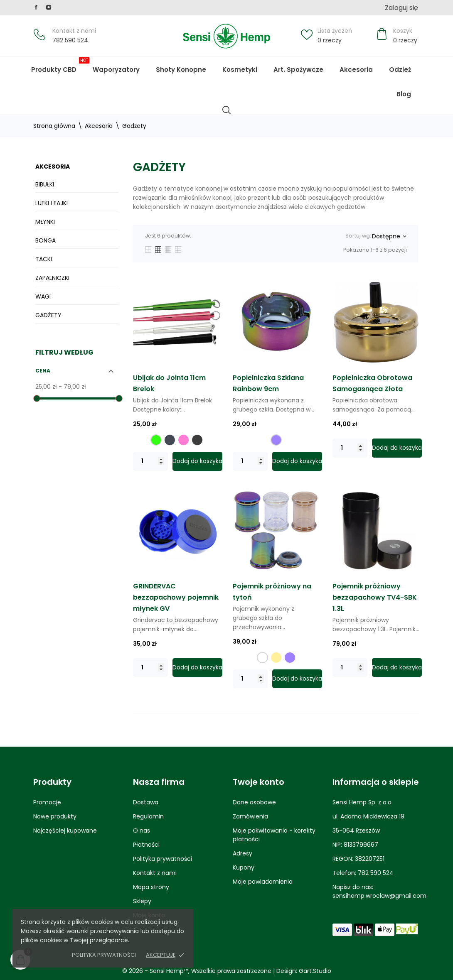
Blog (410, 90)
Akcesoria (356, 70)
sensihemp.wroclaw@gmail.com (379, 896)
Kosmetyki (240, 70)
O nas (142, 831)
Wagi (43, 296)
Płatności (146, 845)
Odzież (400, 70)
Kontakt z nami (74, 31)
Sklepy (142, 901)
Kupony (244, 867)
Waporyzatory (116, 70)
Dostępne (389, 236)
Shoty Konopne (187, 66)
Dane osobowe (254, 802)
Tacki (44, 259)
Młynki (45, 222)
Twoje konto (259, 782)
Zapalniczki (52, 278)
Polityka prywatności (104, 955)
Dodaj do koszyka (197, 461)
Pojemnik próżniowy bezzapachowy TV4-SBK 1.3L (375, 597)
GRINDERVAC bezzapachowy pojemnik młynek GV (176, 597)
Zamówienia (250, 816)
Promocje (47, 802)
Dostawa (146, 802)
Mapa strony (151, 887)
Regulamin (148, 816)
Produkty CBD (60, 66)
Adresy (243, 853)
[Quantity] (150, 461)
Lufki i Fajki (52, 203)
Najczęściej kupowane (65, 831)
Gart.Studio (315, 971)
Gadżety (48, 315)
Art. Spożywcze (298, 70)
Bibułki (45, 184)
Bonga (46, 240)
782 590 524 (70, 40)
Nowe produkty (55, 816)
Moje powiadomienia (263, 882)
